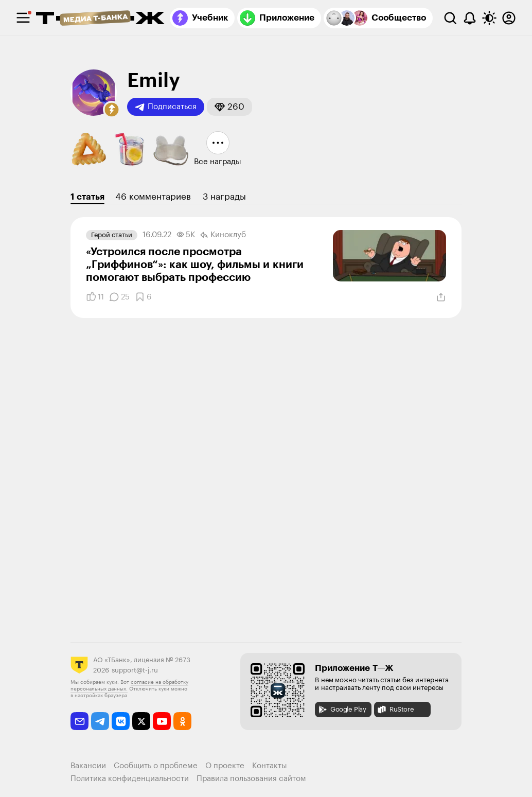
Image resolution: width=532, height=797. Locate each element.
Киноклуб (223, 235)
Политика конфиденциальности (130, 779)
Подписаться (166, 107)
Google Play (342, 710)
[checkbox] (23, 18)
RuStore (395, 710)
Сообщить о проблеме (156, 766)
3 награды (224, 197)
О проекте (225, 766)
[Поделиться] (441, 297)
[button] (112, 110)
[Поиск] (450, 18)
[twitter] (141, 721)
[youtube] (162, 721)
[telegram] (100, 721)
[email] (79, 721)
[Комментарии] (119, 297)
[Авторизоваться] (509, 18)
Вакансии (88, 766)
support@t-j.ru (135, 670)
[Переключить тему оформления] (489, 18)
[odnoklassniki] (182, 721)
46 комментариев (153, 197)
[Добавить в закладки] (143, 297)
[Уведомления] (470, 18)
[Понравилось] (95, 297)
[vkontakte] (121, 721)
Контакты (270, 766)
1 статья (87, 197)
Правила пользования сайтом (251, 779)
